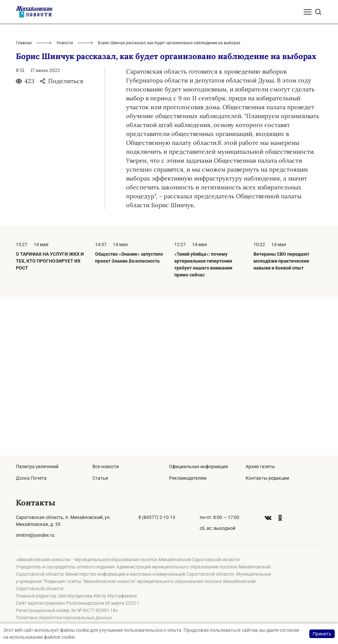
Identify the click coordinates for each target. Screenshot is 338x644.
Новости (65, 201)
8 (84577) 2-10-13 (157, 517)
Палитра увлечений (37, 467)
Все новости (106, 467)
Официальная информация (199, 467)
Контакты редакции (267, 478)
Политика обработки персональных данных (64, 618)
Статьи (100, 478)
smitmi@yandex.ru (35, 535)
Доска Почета (31, 478)
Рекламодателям (188, 478)
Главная (24, 201)
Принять (322, 634)
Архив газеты (260, 467)
